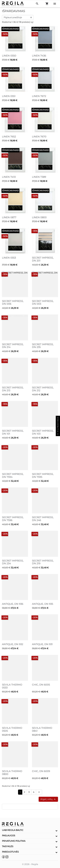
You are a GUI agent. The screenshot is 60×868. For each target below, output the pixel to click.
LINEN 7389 (39, 177)
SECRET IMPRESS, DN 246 (43, 519)
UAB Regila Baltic (13, 830)
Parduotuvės (10, 852)
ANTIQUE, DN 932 (13, 644)
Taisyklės (8, 846)
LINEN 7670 (39, 137)
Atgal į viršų (48, 799)
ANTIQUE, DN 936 (13, 604)
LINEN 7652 (9, 137)
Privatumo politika (14, 841)
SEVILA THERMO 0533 (12, 686)
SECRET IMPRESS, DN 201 (43, 259)
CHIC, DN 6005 (41, 685)
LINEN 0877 (9, 217)
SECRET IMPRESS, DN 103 (43, 432)
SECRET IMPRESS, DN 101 (13, 432)
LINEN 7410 (9, 177)
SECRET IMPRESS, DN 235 (43, 346)
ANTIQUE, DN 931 (42, 644)
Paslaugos (9, 836)
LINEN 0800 (39, 217)
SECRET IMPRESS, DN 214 (13, 346)
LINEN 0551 (9, 96)
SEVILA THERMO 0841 (42, 729)
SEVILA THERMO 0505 (12, 729)
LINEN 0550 (9, 56)
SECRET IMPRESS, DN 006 (13, 303)
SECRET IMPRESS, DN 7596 (13, 519)
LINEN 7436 (39, 56)
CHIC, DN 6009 (41, 771)
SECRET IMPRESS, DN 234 (13, 562)
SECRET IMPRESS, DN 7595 (43, 476)
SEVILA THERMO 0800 (12, 773)
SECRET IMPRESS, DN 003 (43, 303)
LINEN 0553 (9, 258)
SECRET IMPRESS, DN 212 (43, 389)
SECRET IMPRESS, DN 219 (43, 562)
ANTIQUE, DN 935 (43, 604)
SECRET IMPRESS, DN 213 (13, 389)
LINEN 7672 (39, 96)
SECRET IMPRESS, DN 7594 (13, 476)
